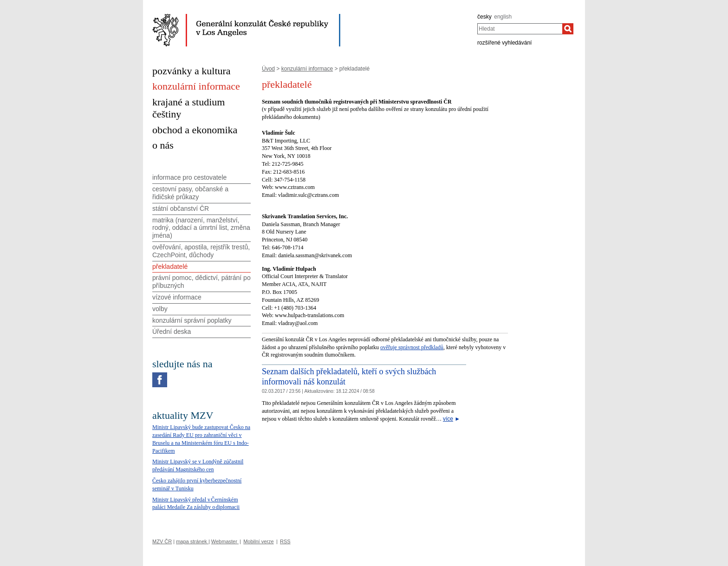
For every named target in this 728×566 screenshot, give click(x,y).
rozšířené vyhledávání (504, 43)
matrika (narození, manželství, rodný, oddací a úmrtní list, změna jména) (201, 228)
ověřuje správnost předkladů (412, 347)
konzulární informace (307, 69)
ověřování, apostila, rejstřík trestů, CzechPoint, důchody (201, 251)
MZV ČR (162, 541)
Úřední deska (172, 332)
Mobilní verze (258, 541)
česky (484, 17)
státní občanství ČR (181, 208)
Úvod (268, 69)
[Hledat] (568, 29)
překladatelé (170, 267)
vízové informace (177, 297)
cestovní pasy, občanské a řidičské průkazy (190, 193)
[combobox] (520, 29)
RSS (285, 541)
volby (160, 309)
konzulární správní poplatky (192, 320)
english (503, 17)
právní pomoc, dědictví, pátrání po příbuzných (201, 282)
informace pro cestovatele (189, 177)
